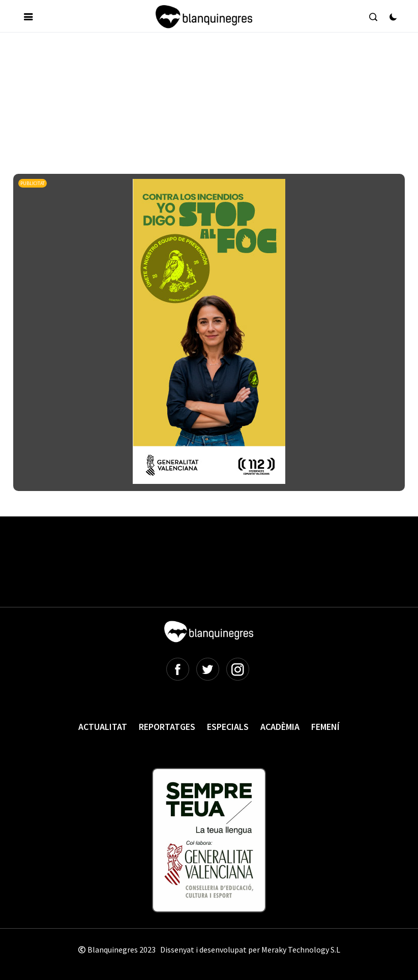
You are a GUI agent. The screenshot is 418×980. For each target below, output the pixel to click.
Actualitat (103, 727)
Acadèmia (280, 727)
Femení (325, 727)
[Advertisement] (198, 71)
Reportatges (167, 727)
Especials (228, 727)
